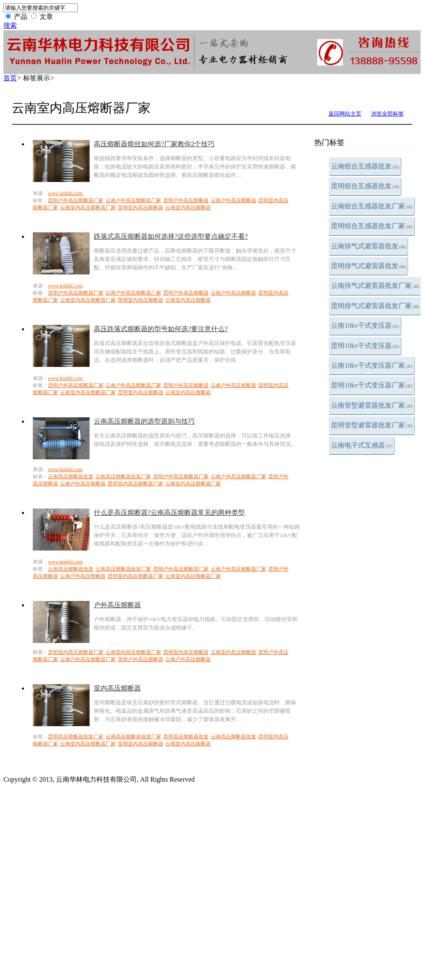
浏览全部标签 (387, 114)
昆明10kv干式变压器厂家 (372, 385)
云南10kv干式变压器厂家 (372, 365)
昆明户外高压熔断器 (186, 200)
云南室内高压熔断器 (188, 208)
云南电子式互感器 (362, 445)
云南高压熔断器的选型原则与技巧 (144, 421)
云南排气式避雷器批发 (368, 246)
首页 (10, 78)
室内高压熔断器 (117, 688)
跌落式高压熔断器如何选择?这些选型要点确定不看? (171, 236)
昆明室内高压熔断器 (140, 208)
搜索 (10, 25)
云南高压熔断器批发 (71, 477)
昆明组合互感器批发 (365, 186)
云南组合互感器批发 (365, 166)
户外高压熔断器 (117, 605)
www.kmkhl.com (65, 193)
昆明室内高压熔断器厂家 (135, 484)
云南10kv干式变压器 (365, 325)
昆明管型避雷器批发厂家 (372, 425)
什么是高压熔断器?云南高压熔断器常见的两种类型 (169, 512)
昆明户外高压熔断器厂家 (76, 200)
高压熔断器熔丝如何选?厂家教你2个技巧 (154, 144)
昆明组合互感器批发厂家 (372, 226)
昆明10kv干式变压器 (365, 346)
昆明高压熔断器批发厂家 (76, 737)
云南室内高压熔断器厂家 (88, 208)
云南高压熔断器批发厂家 (123, 477)
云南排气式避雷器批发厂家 (375, 286)
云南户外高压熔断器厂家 (133, 200)
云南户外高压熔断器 (233, 200)
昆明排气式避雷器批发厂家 (375, 306)
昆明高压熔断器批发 (186, 737)
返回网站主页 (345, 114)
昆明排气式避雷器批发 (368, 266)
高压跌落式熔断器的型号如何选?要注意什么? (161, 329)
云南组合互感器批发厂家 (372, 206)
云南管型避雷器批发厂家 (372, 405)
